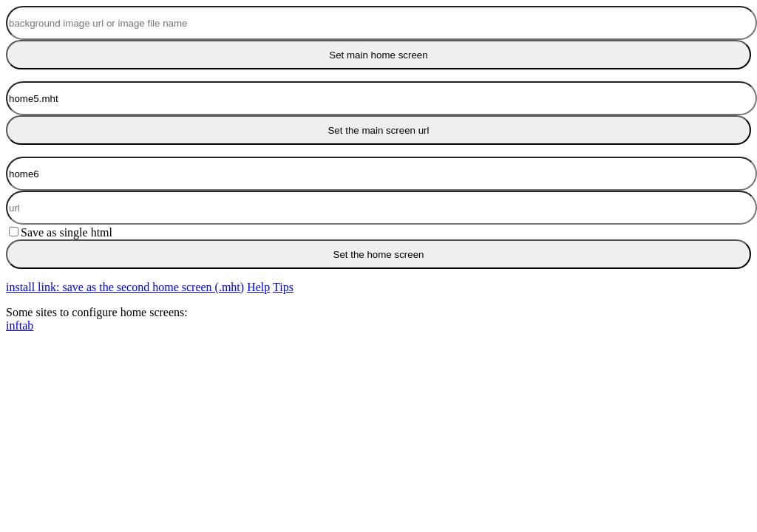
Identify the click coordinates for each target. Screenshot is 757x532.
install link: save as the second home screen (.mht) (125, 287)
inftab (20, 325)
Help (258, 287)
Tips (283, 287)
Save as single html (61, 232)
